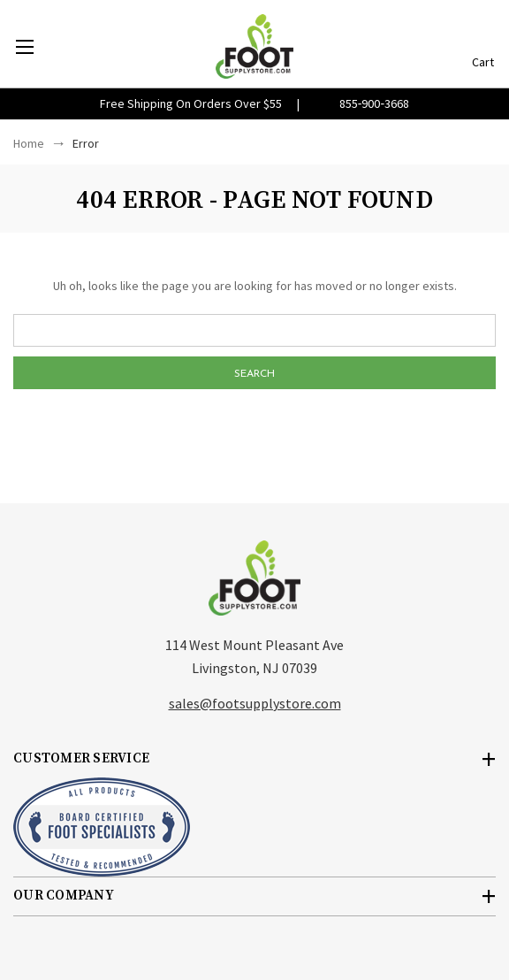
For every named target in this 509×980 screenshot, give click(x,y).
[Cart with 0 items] (482, 38)
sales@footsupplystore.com (255, 703)
